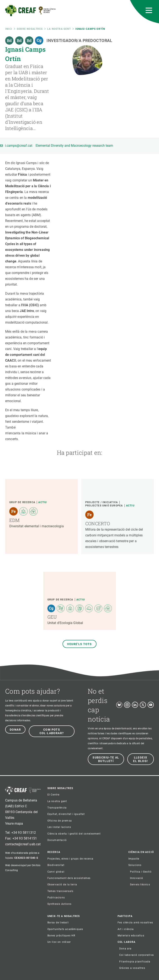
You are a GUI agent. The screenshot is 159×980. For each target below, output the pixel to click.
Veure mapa (14, 823)
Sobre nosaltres (30, 29)
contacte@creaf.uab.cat (23, 844)
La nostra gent (59, 29)
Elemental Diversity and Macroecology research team (74, 146)
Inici (9, 29)
